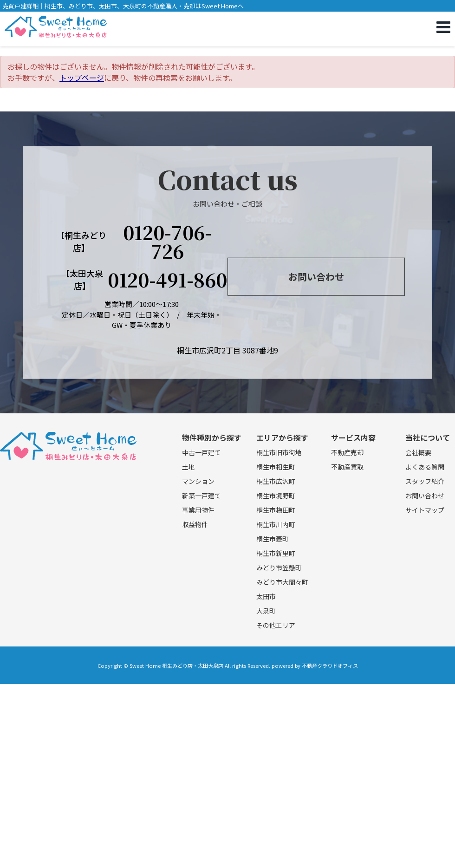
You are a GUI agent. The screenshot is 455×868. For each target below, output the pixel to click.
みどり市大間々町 (282, 582)
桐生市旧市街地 (279, 452)
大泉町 (266, 611)
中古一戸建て (201, 452)
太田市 (266, 596)
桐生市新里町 (276, 553)
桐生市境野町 (276, 496)
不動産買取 (347, 467)
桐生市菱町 (273, 539)
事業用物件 (198, 510)
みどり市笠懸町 (279, 568)
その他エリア (276, 625)
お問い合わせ (316, 277)
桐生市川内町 (276, 524)
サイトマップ (425, 510)
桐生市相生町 (276, 467)
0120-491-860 (167, 280)
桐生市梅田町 (276, 510)
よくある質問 (425, 467)
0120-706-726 (167, 241)
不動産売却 (347, 452)
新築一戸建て (201, 496)
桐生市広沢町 (276, 481)
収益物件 (195, 524)
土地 (188, 467)
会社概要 (418, 452)
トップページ (82, 78)
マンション (198, 481)
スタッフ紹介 (425, 481)
